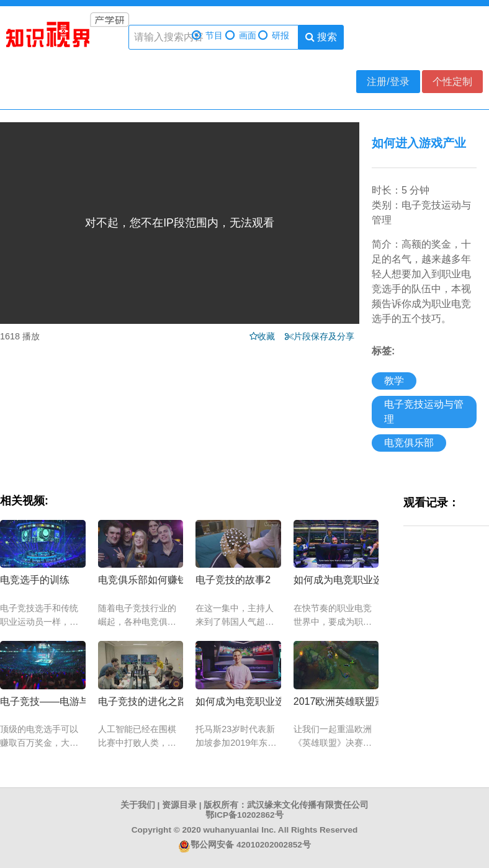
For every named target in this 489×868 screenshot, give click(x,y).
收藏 (270, 336)
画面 (241, 36)
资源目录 (179, 805)
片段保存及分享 (326, 336)
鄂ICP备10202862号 (244, 815)
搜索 (321, 37)
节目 (207, 36)
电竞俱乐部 (409, 443)
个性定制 (452, 82)
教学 (394, 381)
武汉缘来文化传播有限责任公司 (308, 805)
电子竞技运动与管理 (424, 412)
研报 (274, 36)
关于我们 (138, 805)
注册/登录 (388, 82)
